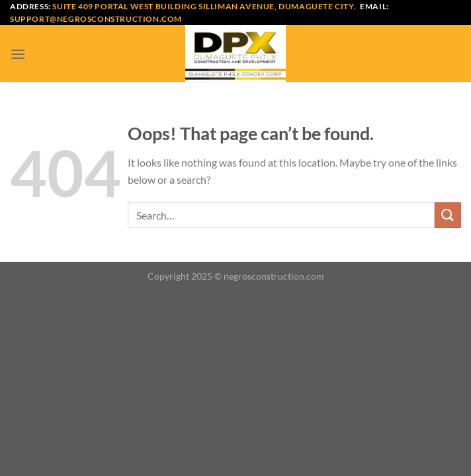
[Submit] (448, 215)
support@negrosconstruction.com (96, 19)
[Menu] (18, 54)
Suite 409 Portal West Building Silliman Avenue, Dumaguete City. (204, 6)
